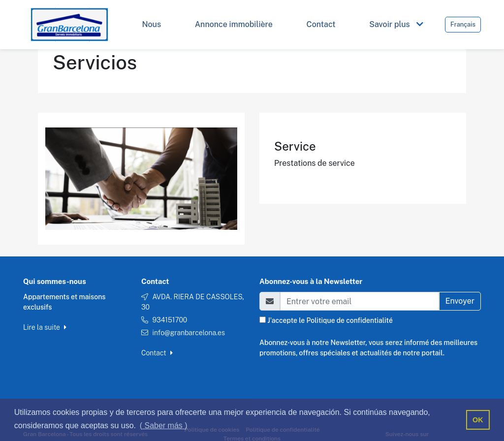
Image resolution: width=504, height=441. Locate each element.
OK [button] (478, 420)
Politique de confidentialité (349, 320)
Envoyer (460, 301)
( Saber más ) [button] (164, 425)
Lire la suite (45, 327)
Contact (157, 353)
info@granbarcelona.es (189, 333)
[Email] (360, 301)
